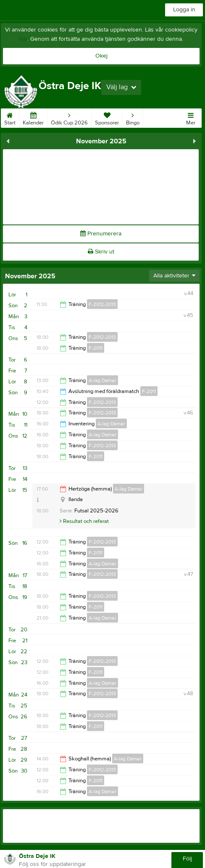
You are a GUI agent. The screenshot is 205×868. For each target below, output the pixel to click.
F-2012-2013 (102, 304)
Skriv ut (101, 252)
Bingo (133, 117)
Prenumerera (101, 234)
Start (10, 117)
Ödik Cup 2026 (69, 117)
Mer (191, 117)
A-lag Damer (102, 380)
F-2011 (96, 348)
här (23, 39)
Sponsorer (107, 117)
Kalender (33, 117)
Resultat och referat (84, 521)
